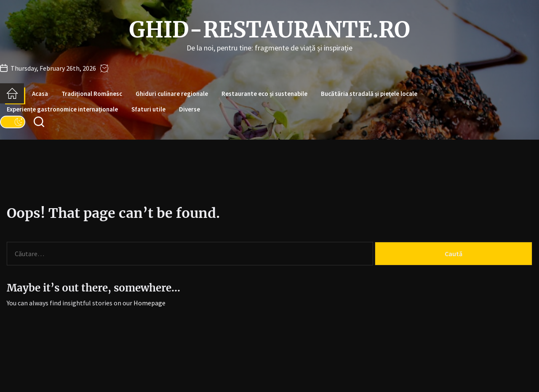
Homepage (149, 303)
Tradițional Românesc (92, 94)
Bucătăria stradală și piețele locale (369, 94)
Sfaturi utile (148, 109)
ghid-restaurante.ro (269, 30)
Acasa (40, 94)
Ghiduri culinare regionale (172, 94)
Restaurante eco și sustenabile (264, 94)
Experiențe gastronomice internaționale (62, 109)
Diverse (189, 109)
